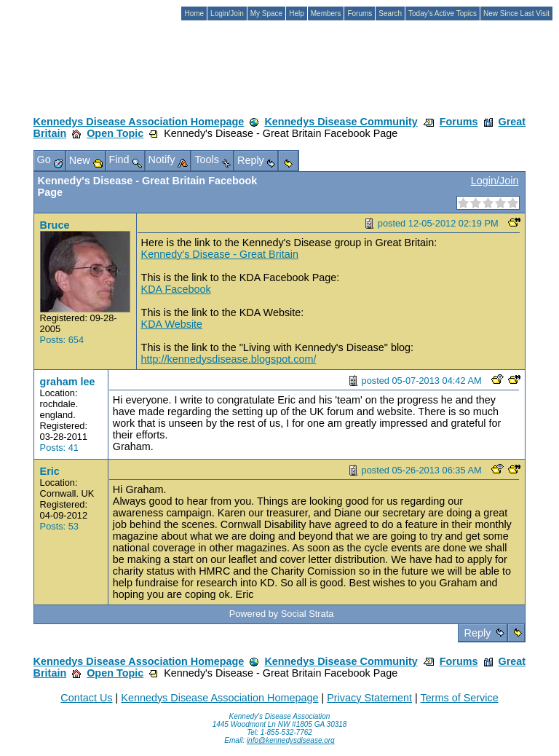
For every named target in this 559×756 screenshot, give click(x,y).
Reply (478, 633)
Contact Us (86, 698)
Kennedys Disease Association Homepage (139, 122)
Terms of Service (459, 698)
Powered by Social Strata (282, 614)
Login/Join (495, 181)
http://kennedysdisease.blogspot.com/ (229, 359)
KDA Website (172, 324)
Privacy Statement (369, 698)
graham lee (68, 382)
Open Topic (115, 133)
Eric (50, 471)
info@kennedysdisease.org (291, 740)
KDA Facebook (176, 289)
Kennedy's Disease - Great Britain (220, 254)
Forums (459, 122)
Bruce (55, 225)
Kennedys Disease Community (341, 122)
